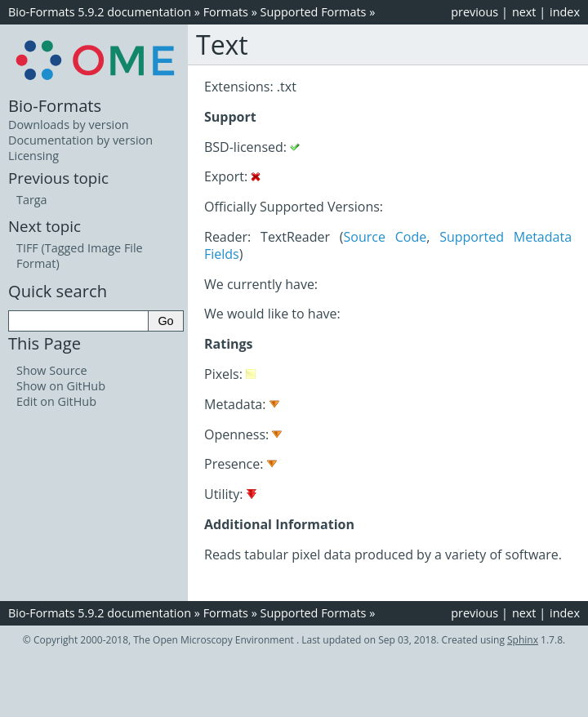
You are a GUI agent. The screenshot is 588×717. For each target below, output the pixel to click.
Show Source (52, 370)
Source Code (385, 237)
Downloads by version (69, 125)
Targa (32, 200)
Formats (226, 12)
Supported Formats (314, 12)
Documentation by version (80, 140)
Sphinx (523, 640)
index (565, 12)
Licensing (33, 156)
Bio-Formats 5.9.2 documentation (100, 12)
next (524, 12)
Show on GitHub (61, 386)
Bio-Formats (55, 105)
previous (474, 12)
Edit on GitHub (56, 401)
